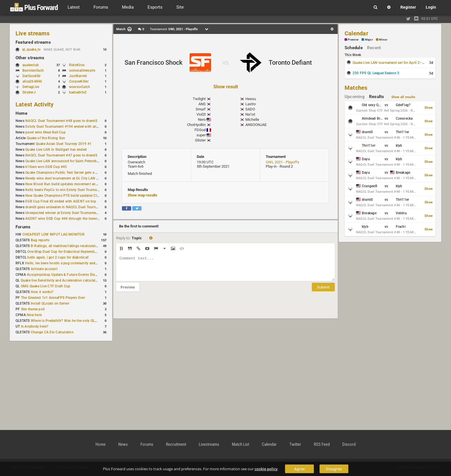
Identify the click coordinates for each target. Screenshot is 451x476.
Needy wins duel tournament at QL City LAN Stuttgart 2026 (72, 178)
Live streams (33, 33)
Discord (349, 444)
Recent (374, 48)
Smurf (201, 109)
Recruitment (176, 444)
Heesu (251, 99)
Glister (200, 140)
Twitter (295, 444)
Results (377, 97)
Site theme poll (33, 309)
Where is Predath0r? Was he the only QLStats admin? (73, 321)
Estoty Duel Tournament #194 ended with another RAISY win (74, 127)
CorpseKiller (79, 81)
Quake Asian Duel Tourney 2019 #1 (64, 144)
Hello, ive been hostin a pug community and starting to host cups (77, 263)
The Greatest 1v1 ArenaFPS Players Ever (53, 298)
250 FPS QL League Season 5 (376, 73)
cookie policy (266, 469)
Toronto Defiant (290, 63)
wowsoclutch (80, 87)
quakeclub (31, 65)
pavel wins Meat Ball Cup (45, 132)
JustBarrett (78, 76)
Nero (202, 120)
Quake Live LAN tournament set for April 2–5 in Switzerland (400, 63)
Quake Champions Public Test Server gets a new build (68, 173)
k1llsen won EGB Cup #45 (46, 167)
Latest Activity (35, 104)
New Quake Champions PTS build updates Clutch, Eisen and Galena (79, 196)
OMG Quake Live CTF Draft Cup (46, 286)
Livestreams (209, 444)
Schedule (354, 48)
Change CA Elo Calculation (52, 332)
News (123, 444)
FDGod (200, 130)
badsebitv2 (78, 92)
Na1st (250, 114)
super (201, 135)
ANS (202, 104)
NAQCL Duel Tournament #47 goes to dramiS (61, 155)
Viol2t (201, 114)
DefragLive (31, 87)
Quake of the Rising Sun (46, 138)
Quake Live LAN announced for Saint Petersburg (64, 161)
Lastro (251, 104)
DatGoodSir (31, 76)
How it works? (42, 292)
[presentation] (160, 309)
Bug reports (40, 240)
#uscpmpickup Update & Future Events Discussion (67, 275)
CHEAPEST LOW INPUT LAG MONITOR (53, 234)
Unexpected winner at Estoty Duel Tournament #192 (67, 213)
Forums (23, 227)
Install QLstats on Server (50, 303)
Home (21, 113)
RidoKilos (77, 65)
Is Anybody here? (35, 326)
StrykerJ (29, 92)
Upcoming (355, 97)
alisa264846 (32, 81)
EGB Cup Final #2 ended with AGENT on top (61, 201)
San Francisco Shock (153, 63)
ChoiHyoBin (196, 125)
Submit (323, 291)
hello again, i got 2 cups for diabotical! (58, 257)
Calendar (356, 33)
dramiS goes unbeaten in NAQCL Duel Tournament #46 (69, 207)
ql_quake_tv (31, 49)
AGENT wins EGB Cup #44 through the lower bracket (68, 219)
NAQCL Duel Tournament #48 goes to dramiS (61, 121)
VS (225, 63)
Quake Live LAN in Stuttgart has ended (56, 150)
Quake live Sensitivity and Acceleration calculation (61, 280)
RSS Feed (322, 444)
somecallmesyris (82, 70)
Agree (299, 469)
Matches (356, 88)
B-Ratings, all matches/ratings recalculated (65, 246)
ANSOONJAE (256, 125)
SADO (250, 109)
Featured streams (33, 42)
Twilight (199, 99)
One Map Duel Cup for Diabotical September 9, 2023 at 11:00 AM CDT (83, 252)
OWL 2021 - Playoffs (283, 162)
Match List (240, 444)
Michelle (252, 120)
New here (34, 315)
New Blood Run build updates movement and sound (67, 184)
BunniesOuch (33, 70)
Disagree (334, 469)
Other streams (30, 58)
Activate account (44, 269)
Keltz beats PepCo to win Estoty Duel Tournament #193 (70, 190)
